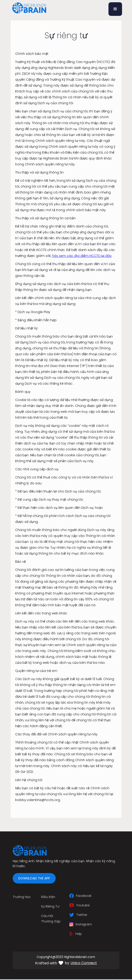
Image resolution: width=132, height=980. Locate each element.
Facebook (84, 896)
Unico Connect (84, 963)
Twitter (82, 915)
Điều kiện (48, 897)
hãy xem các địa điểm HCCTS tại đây (82, 256)
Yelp (78, 934)
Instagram (84, 924)
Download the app (34, 878)
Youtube (83, 905)
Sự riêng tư (50, 906)
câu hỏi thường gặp (51, 919)
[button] (115, 9)
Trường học (22, 897)
